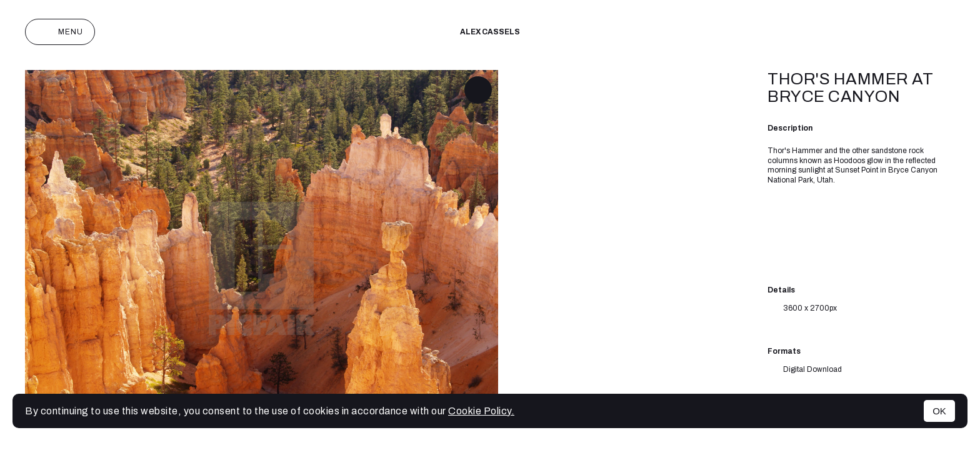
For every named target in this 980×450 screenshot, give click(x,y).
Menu (60, 32)
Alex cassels (490, 32)
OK (939, 411)
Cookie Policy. (481, 411)
